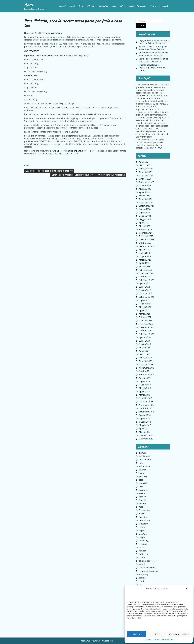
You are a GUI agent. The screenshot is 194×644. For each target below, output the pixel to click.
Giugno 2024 (145, 216)
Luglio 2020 (144, 341)
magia (142, 537)
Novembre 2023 (147, 240)
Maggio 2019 (145, 388)
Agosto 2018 (145, 415)
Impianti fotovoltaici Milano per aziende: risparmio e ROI (154, 54)
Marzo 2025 (145, 196)
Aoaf (29, 5)
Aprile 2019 (144, 391)
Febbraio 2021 (146, 317)
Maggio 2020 (145, 348)
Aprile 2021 (144, 310)
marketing (103, 6)
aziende (143, 470)
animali (143, 453)
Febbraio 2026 (146, 169)
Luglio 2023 (144, 253)
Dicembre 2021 (146, 294)
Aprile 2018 (144, 429)
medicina (143, 544)
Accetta (137, 634)
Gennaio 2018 (146, 435)
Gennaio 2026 (146, 172)
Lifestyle (91, 6)
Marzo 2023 (145, 267)
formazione (144, 510)
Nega (157, 634)
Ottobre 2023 (145, 243)
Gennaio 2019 (146, 398)
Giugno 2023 (145, 256)
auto (141, 463)
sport (142, 581)
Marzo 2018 (145, 432)
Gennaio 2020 (146, 361)
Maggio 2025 (145, 189)
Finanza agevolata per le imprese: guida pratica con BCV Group (154, 68)
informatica (144, 520)
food (81, 6)
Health (142, 514)
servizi (62, 6)
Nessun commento (54, 33)
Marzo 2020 (145, 354)
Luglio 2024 (144, 213)
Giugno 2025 (145, 186)
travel (72, 6)
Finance (143, 500)
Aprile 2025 (144, 192)
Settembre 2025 (147, 182)
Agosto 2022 (145, 283)
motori (142, 547)
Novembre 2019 (147, 368)
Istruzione (144, 524)
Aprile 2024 (144, 223)
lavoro (153, 6)
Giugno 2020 (145, 344)
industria (143, 517)
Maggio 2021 (145, 307)
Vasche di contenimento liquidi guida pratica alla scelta (153, 60)
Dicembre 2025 (146, 175)
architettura (145, 456)
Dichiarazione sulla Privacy (164, 639)
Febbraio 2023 (146, 270)
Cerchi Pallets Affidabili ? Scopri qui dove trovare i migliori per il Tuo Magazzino (88, 175)
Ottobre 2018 (145, 408)
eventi (142, 493)
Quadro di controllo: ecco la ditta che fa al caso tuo (49, 171)
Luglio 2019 (144, 381)
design (142, 487)
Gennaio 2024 (146, 233)
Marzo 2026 (145, 165)
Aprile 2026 (144, 162)
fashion (143, 497)
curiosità (164, 6)
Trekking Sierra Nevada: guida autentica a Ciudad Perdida (153, 48)
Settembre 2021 (147, 297)
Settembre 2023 (147, 246)
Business (143, 476)
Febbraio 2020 (146, 358)
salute (123, 6)
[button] (186, 588)
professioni (144, 554)
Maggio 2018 (145, 425)
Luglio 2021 (144, 300)
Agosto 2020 (145, 337)
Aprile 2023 (144, 263)
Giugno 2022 (145, 290)
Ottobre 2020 (145, 331)
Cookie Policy (149, 639)
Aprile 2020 (144, 351)
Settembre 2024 (147, 206)
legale (142, 530)
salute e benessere (138, 6)
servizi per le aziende (149, 571)
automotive (144, 466)
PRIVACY (158, 148)
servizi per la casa (147, 568)
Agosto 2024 (145, 209)
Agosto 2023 (145, 250)
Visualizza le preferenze (179, 634)
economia (144, 490)
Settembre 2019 (147, 375)
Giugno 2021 (145, 304)
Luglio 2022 (144, 287)
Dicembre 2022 (146, 273)
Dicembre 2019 (146, 364)
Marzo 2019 (145, 395)
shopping (143, 574)
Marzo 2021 (145, 314)
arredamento (145, 460)
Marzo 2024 (145, 226)
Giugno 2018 (145, 422)
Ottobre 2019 (145, 371)
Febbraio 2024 (146, 229)
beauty (142, 473)
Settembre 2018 (147, 412)
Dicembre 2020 (146, 324)
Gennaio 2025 (146, 199)
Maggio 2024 (145, 219)
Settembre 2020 (147, 334)
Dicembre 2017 (146, 439)
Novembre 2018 (147, 405)
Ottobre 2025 (145, 179)
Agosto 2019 (145, 378)
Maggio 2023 (145, 260)
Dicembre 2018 (146, 402)
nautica (143, 551)
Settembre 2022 (147, 280)
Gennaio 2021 (146, 321)
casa (114, 6)
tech (141, 584)
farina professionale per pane (66, 151)
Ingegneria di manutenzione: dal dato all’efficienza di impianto (154, 42)
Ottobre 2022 (145, 277)
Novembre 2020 (147, 327)
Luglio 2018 (144, 418)
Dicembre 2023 (146, 236)
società (142, 578)
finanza (142, 503)
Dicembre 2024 (146, 202)
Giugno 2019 (145, 385)
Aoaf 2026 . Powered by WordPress (97, 641)
